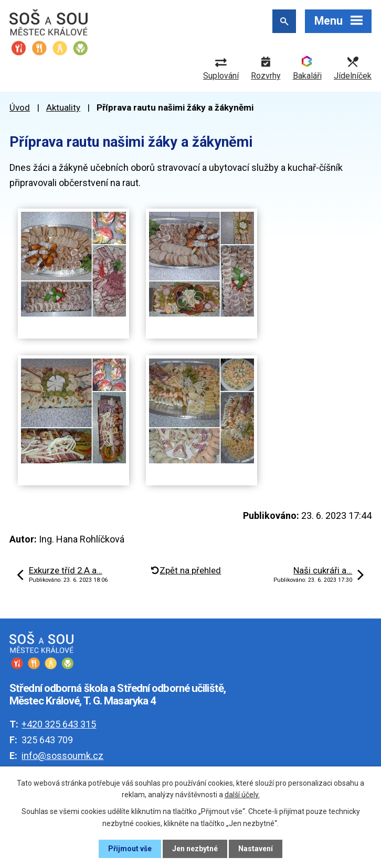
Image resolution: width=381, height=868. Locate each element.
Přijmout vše (130, 849)
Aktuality (63, 107)
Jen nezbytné (195, 849)
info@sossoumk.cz (62, 756)
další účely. (242, 795)
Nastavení (256, 849)
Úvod (20, 107)
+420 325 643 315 (59, 724)
